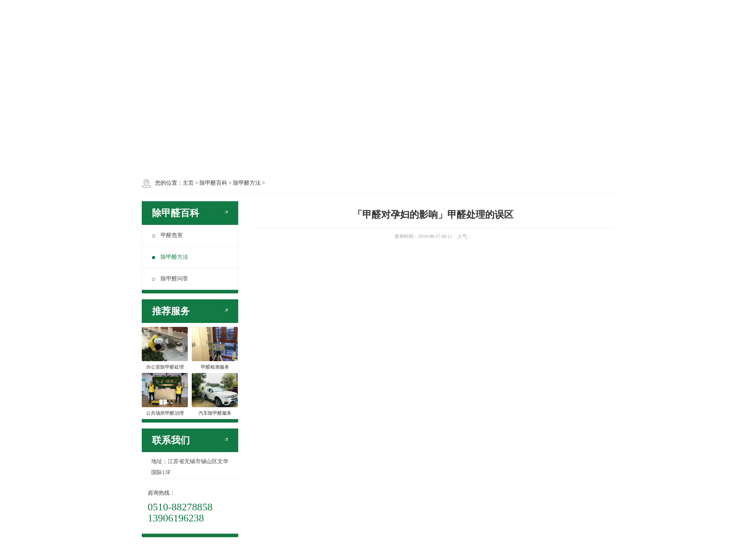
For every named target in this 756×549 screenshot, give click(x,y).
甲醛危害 (167, 235)
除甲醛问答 (170, 279)
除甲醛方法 (170, 257)
